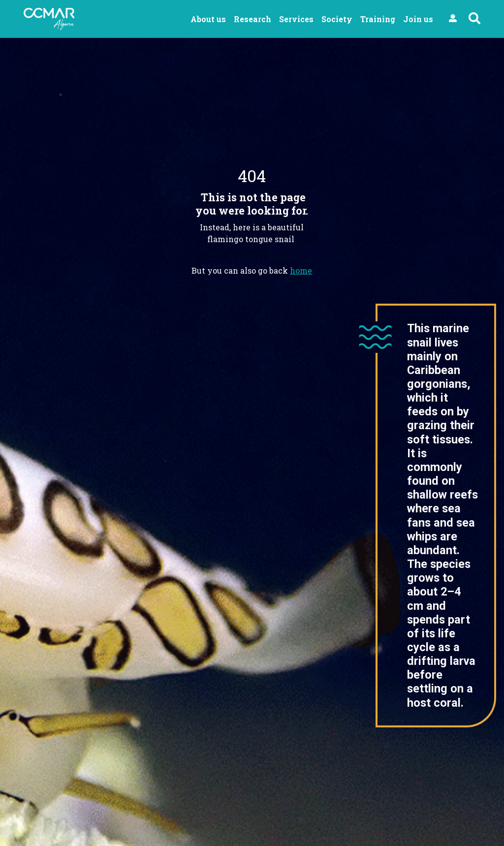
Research (252, 19)
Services (296, 19)
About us (208, 19)
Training (378, 19)
